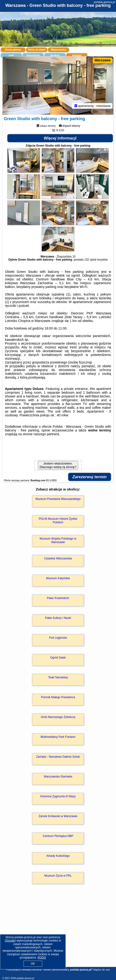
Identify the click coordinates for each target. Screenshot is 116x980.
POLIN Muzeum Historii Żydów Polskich (58, 520)
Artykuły (77, 55)
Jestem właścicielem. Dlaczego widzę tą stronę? (58, 465)
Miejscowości (58, 50)
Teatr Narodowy (58, 677)
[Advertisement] (58, 932)
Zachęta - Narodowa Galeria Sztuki (58, 757)
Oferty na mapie (37, 50)
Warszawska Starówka (58, 777)
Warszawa (102, 60)
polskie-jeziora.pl (104, 2)
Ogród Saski (58, 658)
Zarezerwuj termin (90, 477)
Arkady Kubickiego (58, 856)
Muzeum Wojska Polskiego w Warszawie (58, 540)
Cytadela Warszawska (58, 558)
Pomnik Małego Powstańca (58, 697)
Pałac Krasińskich (58, 598)
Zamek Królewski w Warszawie (58, 816)
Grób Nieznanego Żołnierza (58, 717)
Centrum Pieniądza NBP (58, 836)
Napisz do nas (102, 970)
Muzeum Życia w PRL (58, 876)
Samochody (33, 55)
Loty (11, 55)
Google (10, 941)
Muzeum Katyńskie (58, 578)
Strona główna (13, 50)
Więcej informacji (60, 138)
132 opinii (90, 260)
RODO (42, 958)
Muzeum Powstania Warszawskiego (58, 499)
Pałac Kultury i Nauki (58, 618)
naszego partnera (46, 434)
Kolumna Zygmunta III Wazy (58, 796)
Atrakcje (55, 55)
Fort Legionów (58, 638)
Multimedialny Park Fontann (58, 737)
